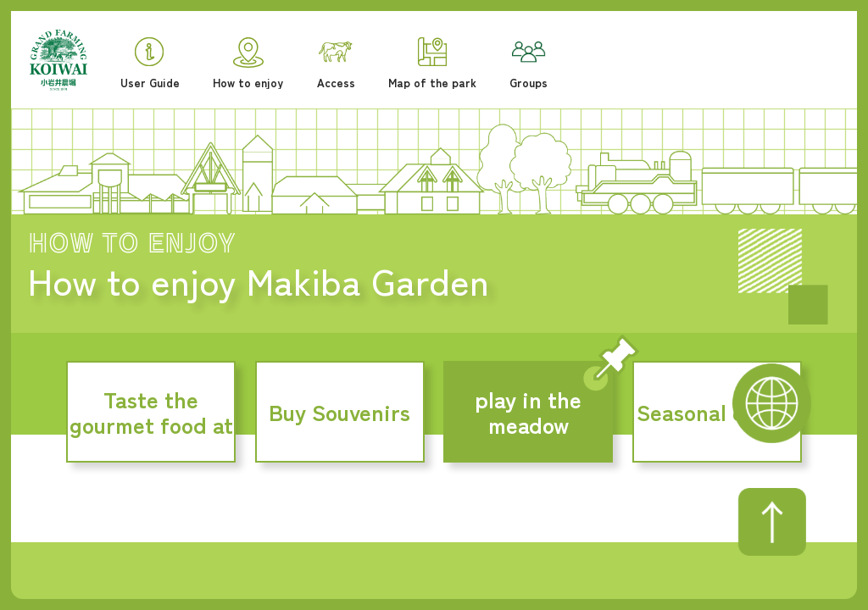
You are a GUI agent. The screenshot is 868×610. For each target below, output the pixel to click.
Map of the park (432, 63)
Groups (529, 65)
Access (336, 65)
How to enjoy (248, 63)
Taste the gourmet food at (151, 412)
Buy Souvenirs (339, 411)
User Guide (150, 63)
